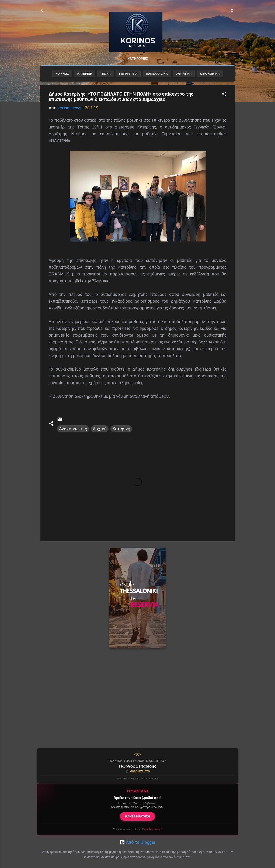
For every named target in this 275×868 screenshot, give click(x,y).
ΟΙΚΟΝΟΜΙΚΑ (210, 74)
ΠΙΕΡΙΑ (106, 74)
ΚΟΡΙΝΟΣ (62, 74)
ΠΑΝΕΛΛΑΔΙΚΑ (157, 74)
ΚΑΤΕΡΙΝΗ (85, 74)
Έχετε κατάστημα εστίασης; (137, 829)
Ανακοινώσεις (73, 429)
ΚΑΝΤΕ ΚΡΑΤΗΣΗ (137, 816)
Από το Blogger (138, 842)
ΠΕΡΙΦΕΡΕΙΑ (128, 74)
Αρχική (100, 429)
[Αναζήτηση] (233, 12)
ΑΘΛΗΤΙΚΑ (184, 74)
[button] (224, 94)
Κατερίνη (121, 429)
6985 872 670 (138, 771)
